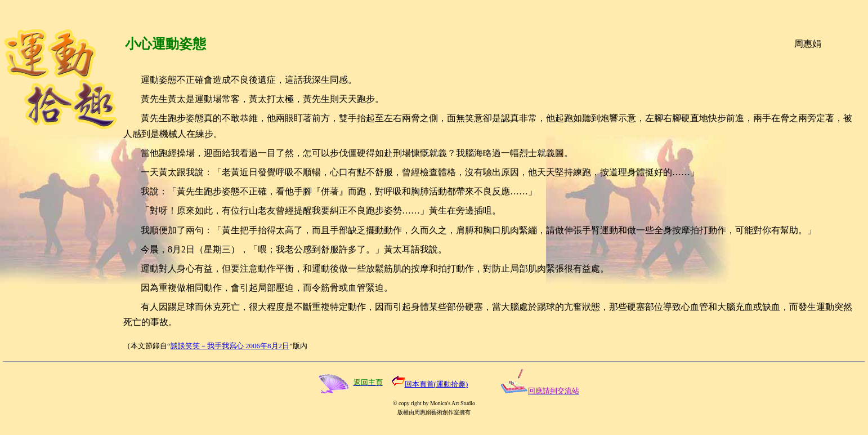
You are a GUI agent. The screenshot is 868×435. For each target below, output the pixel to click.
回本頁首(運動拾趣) (437, 384)
